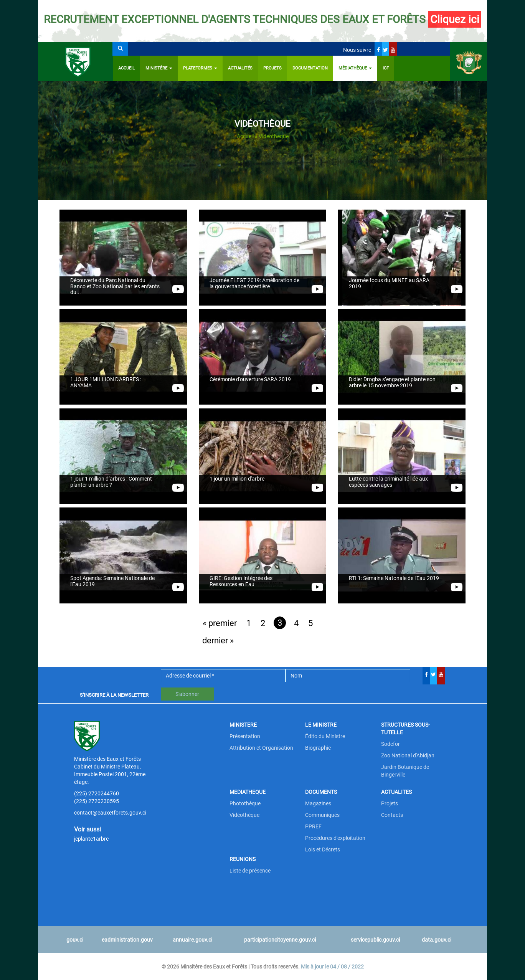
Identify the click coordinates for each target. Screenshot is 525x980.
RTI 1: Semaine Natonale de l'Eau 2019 (394, 578)
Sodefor (390, 744)
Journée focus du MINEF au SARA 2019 (389, 284)
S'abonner (187, 694)
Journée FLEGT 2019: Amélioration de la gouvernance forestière (254, 284)
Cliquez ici (455, 19)
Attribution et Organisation (261, 748)
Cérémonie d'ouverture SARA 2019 (250, 380)
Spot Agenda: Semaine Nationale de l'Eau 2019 (112, 582)
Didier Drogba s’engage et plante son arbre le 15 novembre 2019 (392, 383)
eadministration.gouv (127, 940)
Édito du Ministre (325, 736)
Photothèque (245, 803)
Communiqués (322, 815)
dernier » (218, 640)
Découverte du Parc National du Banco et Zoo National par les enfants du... (115, 287)
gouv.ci (75, 940)
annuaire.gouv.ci (192, 940)
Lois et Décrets (323, 849)
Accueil (126, 68)
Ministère (159, 68)
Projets (272, 68)
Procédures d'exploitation (335, 838)
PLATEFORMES (200, 68)
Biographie (318, 748)
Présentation (245, 736)
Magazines (318, 803)
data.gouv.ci (437, 940)
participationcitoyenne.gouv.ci (280, 940)
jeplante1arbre (91, 839)
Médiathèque (355, 68)
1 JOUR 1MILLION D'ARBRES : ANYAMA (106, 383)
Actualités (240, 68)
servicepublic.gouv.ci (375, 940)
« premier (220, 623)
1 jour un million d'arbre (237, 479)
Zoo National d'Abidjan (408, 755)
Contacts (392, 815)
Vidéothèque (244, 815)
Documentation (310, 68)
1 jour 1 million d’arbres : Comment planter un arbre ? (111, 482)
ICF (386, 68)
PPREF (313, 826)
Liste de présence (250, 871)
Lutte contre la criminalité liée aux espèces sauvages (388, 482)
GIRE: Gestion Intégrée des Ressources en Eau (241, 582)
